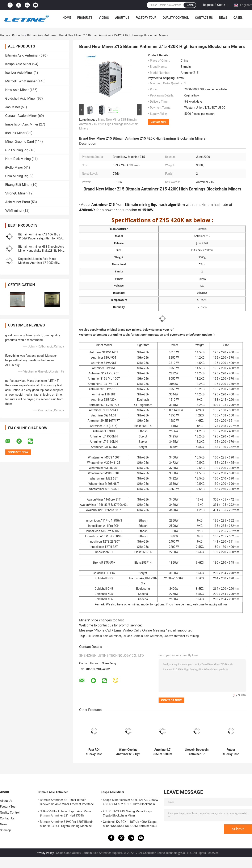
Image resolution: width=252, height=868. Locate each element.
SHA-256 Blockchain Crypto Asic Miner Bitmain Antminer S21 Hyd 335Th (66, 813)
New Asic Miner (17, 90)
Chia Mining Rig (17, 176)
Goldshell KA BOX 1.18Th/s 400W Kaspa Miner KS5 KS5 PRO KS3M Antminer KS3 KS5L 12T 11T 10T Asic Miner (130, 824)
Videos (104, 18)
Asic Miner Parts (18, 202)
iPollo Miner (14, 167)
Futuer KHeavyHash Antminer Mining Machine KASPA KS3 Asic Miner (231, 752)
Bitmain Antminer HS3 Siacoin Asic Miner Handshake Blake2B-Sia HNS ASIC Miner (41, 251)
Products (85, 18)
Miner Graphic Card (20, 142)
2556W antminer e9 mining (181, 636)
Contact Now (158, 122)
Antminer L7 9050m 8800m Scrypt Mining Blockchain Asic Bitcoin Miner (162, 752)
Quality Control (176, 18)
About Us (122, 18)
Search (190, 5)
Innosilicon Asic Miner (22, 124)
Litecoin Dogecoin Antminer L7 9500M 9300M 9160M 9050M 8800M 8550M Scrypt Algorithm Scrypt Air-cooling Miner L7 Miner (197, 752)
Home (67, 18)
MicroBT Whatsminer (21, 81)
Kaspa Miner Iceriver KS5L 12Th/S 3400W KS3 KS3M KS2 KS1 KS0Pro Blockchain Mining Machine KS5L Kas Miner (131, 803)
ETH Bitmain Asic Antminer (103, 636)
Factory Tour (146, 18)
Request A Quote (214, 5)
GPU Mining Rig (17, 150)
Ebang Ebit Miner (18, 185)
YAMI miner (14, 211)
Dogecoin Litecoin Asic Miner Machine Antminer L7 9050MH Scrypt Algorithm (38, 263)
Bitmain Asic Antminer (42, 35)
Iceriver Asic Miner (19, 73)
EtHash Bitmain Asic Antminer (142, 636)
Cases (238, 18)
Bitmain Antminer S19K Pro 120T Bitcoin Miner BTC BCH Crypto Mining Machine (67, 824)
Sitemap (5, 830)
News (223, 18)
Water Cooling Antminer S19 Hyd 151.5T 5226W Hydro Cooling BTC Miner (128, 752)
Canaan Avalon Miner (21, 116)
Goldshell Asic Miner (21, 98)
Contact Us (204, 18)
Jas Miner (13, 107)
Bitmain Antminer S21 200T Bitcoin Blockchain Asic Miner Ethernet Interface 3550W (67, 803)
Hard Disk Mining (18, 159)
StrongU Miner (16, 193)
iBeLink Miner (15, 133)
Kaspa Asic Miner (18, 64)
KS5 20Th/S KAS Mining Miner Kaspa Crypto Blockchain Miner (128, 813)
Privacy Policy (45, 853)
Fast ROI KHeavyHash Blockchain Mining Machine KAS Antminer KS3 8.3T (94, 752)
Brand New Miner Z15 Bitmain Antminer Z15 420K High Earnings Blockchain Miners (109, 124)
